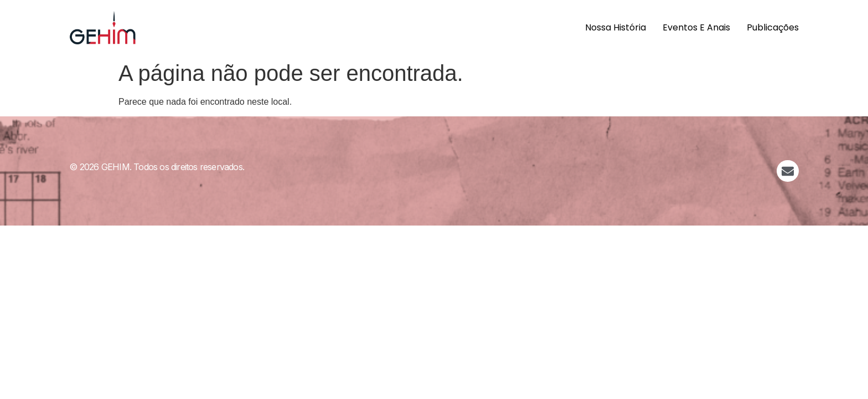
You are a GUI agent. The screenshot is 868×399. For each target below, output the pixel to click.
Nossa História (616, 27)
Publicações (773, 27)
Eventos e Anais (696, 27)
